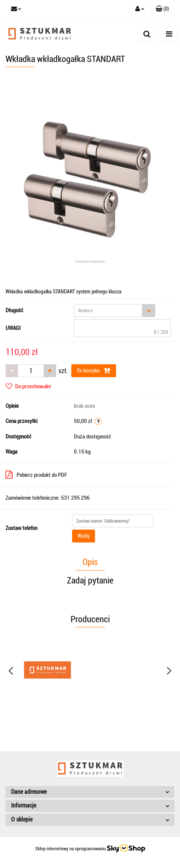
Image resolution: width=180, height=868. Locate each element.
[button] (162, 9)
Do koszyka (94, 371)
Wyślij (84, 536)
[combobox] (115, 311)
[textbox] (108, 311)
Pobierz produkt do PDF (36, 475)
